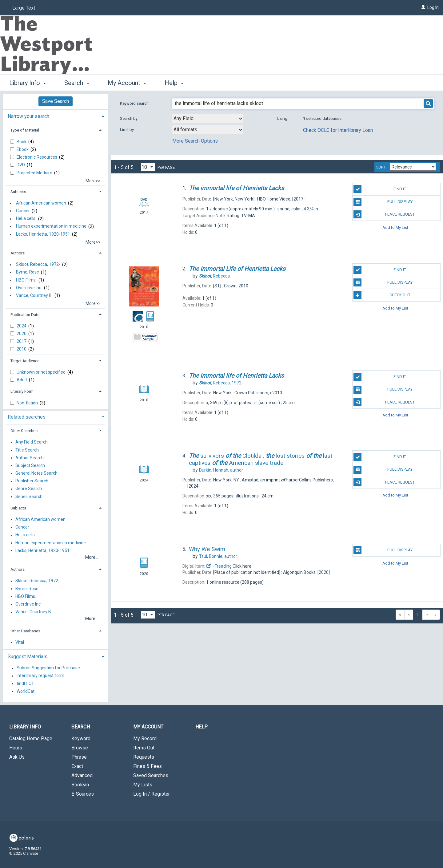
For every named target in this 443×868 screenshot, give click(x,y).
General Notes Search (36, 473)
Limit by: (128, 130)
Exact (77, 766)
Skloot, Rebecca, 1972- (38, 265)
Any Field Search (32, 442)
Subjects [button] (18, 192)
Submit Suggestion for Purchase (48, 668)
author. (221, 470)
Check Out (382, 295)
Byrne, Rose (28, 272)
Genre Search (29, 489)
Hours (16, 748)
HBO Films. (26, 280)
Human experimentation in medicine (51, 226)
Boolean (80, 785)
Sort (381, 167)
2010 (22, 349)
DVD (21, 165)
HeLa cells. (26, 219)
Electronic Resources (37, 157)
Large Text (24, 8)
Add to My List (395, 227)
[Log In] (423, 7)
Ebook (23, 149)
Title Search (27, 450)
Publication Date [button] (25, 315)
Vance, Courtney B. (34, 295)
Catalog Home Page (31, 738)
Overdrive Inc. (29, 288)
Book (22, 142)
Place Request (384, 214)
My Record (145, 738)
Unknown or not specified (42, 372)
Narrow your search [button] (28, 116)
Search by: (130, 118)
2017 (22, 341)
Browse (80, 748)
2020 (22, 334)
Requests (144, 757)
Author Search (30, 458)
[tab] (55, 116)
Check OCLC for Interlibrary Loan (338, 130)
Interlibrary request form (40, 676)
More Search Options (195, 141)
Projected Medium (35, 173)
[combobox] (208, 119)
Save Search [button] (56, 101)
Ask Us (17, 757)
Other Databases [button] (25, 631)
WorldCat (26, 691)
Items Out (144, 748)
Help (202, 727)
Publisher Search (32, 481)
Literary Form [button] (22, 391)
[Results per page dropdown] (148, 167)
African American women (41, 203)
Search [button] (77, 83)
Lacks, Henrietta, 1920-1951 (43, 234)
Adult (22, 380)
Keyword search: (135, 103)
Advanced (82, 775)
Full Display (383, 202)
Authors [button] (18, 253)
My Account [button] (127, 83)
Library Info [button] (28, 83)
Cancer (23, 211)
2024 (22, 326)
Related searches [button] (27, 417)
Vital (20, 642)
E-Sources (83, 794)
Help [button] (174, 83)
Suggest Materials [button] (28, 657)
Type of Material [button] (25, 130)
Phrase (79, 757)
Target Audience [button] (25, 361)
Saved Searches (151, 775)
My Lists (143, 785)
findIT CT (25, 683)
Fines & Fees (148, 766)
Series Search (29, 497)
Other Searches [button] (24, 431)
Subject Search (30, 465)
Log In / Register (152, 794)
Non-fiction (28, 403)
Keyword (81, 738)
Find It (380, 189)
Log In (433, 7)
